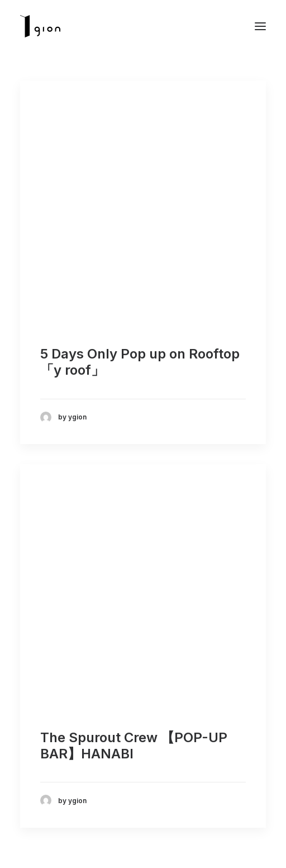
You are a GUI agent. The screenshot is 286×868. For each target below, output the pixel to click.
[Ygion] (40, 26)
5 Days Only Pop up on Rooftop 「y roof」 (140, 362)
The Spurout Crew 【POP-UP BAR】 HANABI (134, 746)
